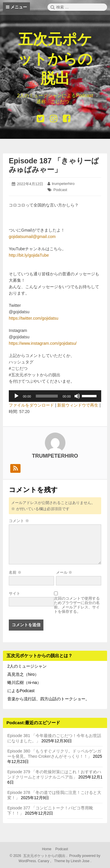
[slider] (47, 396)
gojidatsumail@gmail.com (32, 237)
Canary (44, 861)
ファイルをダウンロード (31, 405)
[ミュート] (77, 396)
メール (64, 572)
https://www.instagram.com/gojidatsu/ (43, 343)
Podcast (60, 190)
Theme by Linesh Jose (72, 861)
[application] (55, 396)
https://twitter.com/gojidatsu (34, 318)
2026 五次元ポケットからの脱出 (39, 856)
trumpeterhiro (63, 184)
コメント (19, 521)
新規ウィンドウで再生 (78, 405)
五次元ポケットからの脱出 (55, 59)
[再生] (16, 396)
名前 (15, 572)
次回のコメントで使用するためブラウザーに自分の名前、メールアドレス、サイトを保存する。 (77, 605)
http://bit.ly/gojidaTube (29, 255)
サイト (15, 593)
